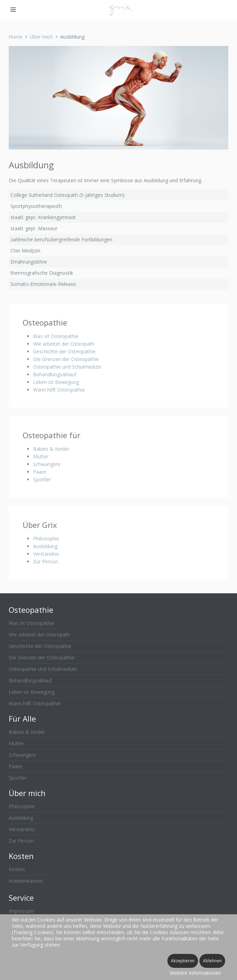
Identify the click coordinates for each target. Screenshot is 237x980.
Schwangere (47, 464)
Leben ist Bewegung (56, 382)
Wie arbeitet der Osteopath (64, 344)
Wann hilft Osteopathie (59, 390)
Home (16, 37)
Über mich (41, 37)
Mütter (41, 456)
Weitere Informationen (195, 973)
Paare (40, 472)
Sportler (42, 479)
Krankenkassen (26, 881)
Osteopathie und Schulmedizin (67, 367)
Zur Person (46, 561)
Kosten (17, 869)
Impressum (21, 911)
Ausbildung (45, 546)
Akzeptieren (183, 961)
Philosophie (46, 539)
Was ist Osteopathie (56, 336)
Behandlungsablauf (55, 374)
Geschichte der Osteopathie (64, 351)
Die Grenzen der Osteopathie (66, 359)
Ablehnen (212, 961)
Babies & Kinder (51, 449)
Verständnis (46, 554)
